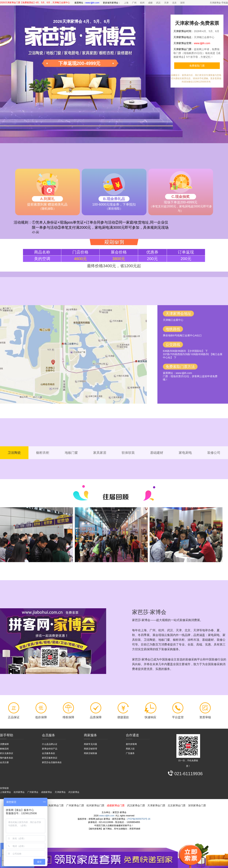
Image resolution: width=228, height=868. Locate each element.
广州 (134, 3)
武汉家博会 (74, 792)
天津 (166, 3)
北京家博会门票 (177, 805)
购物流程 (4, 749)
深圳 (182, 3)
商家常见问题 (90, 744)
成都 (150, 3)
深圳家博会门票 (197, 805)
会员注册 (4, 762)
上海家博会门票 (55, 805)
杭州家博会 (19, 792)
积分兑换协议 (7, 753)
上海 (126, 3)
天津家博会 (60, 792)
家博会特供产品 (50, 749)
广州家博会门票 (75, 805)
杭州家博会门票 (95, 805)
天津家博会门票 (156, 805)
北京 (174, 3)
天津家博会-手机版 (219, 3)
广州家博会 (33, 792)
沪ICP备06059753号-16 (139, 819)
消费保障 (4, 744)
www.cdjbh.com (107, 816)
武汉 (158, 3)
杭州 (142, 3)
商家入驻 (130, 749)
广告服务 (130, 753)
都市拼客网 (131, 744)
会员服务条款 (49, 753)
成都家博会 (47, 792)
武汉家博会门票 (136, 805)
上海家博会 (5, 792)
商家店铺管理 (90, 749)
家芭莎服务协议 (50, 758)
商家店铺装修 (90, 753)
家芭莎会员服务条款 (52, 762)
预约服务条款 (7, 758)
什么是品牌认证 (50, 744)
